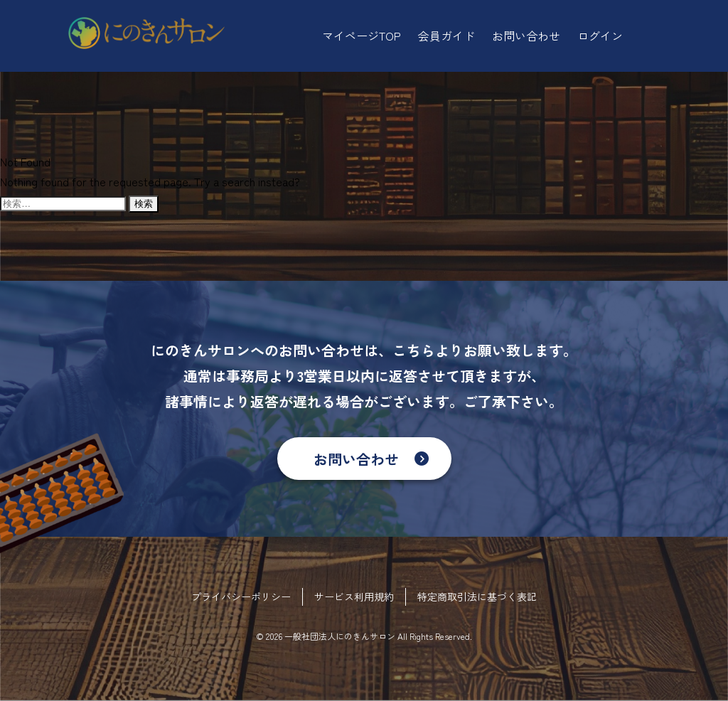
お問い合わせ (356, 459)
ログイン (600, 36)
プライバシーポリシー (241, 596)
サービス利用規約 (354, 596)
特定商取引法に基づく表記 (477, 596)
